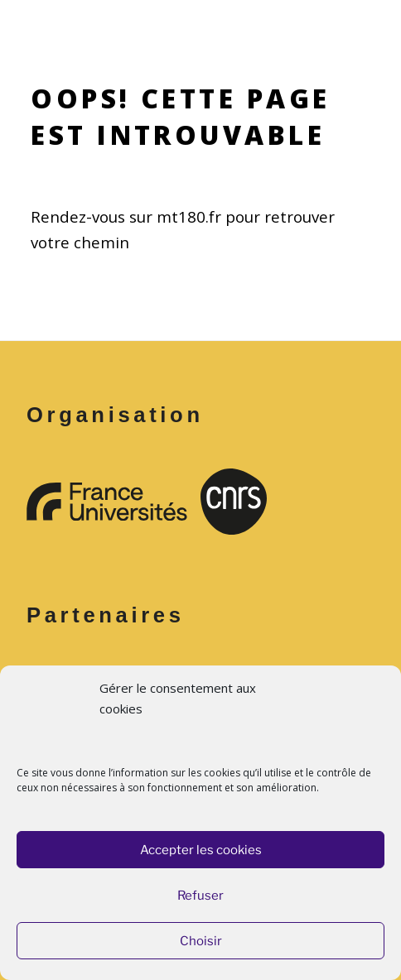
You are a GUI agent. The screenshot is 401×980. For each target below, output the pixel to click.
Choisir (201, 941)
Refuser (200, 896)
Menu (200, 22)
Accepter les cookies (201, 850)
